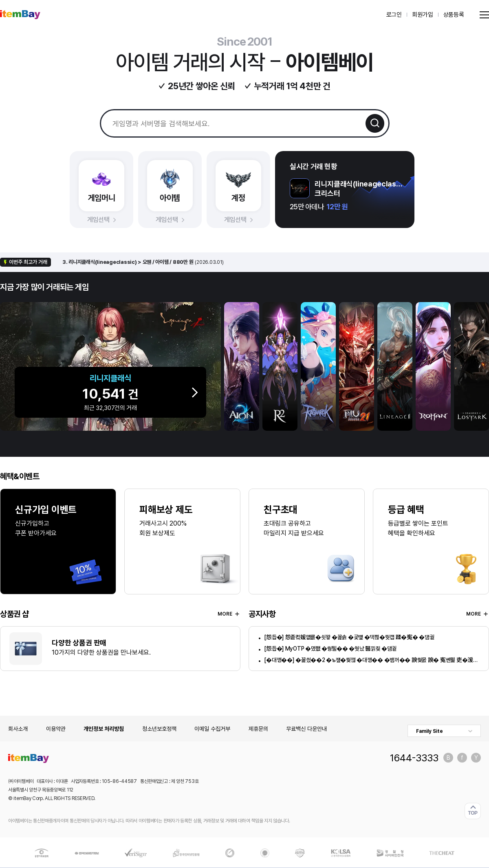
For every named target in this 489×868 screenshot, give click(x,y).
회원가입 (422, 15)
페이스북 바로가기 (462, 758)
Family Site (430, 731)
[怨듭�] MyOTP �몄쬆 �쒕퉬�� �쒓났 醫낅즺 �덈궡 (330, 649)
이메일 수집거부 (212, 729)
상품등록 (454, 15)
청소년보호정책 (159, 729)
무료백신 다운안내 (306, 729)
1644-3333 (414, 758)
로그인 (394, 15)
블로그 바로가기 (448, 758)
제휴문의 (258, 729)
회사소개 (18, 729)
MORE (229, 614)
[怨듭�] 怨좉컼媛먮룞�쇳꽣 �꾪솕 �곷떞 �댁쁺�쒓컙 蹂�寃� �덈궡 (349, 637)
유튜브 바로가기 (476, 758)
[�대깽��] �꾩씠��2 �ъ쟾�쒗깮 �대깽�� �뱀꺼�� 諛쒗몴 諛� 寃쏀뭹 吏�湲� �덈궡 (372, 660)
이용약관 (56, 729)
